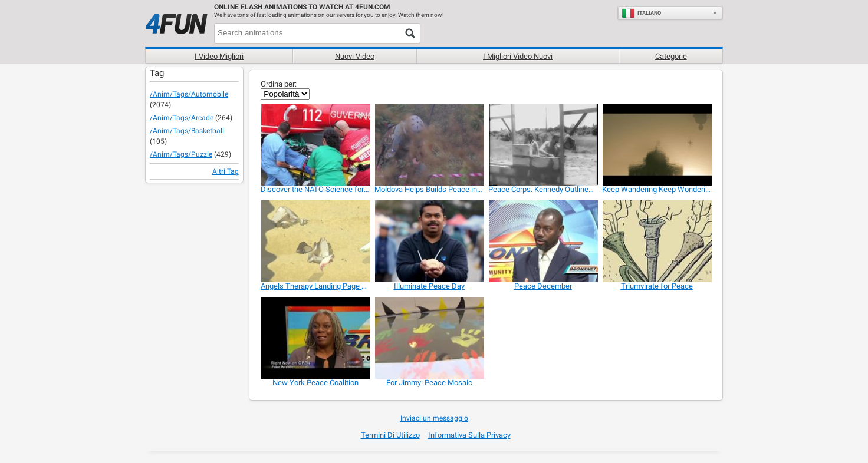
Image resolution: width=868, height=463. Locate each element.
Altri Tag (226, 171)
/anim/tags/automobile (189, 94)
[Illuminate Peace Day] (429, 241)
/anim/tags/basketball (187, 131)
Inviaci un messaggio (434, 418)
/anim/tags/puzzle (181, 154)
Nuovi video (355, 56)
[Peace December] (543, 241)
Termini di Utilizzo (390, 435)
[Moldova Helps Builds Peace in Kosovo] (429, 145)
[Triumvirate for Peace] (657, 241)
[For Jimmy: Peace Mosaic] (429, 338)
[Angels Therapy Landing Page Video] (315, 241)
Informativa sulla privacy (469, 435)
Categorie (671, 56)
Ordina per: (279, 84)
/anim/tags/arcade (182, 118)
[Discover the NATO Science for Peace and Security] (315, 145)
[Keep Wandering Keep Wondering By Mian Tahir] (657, 145)
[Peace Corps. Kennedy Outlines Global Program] (543, 145)
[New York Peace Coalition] (315, 338)
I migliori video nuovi (518, 56)
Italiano (641, 13)
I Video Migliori (219, 56)
